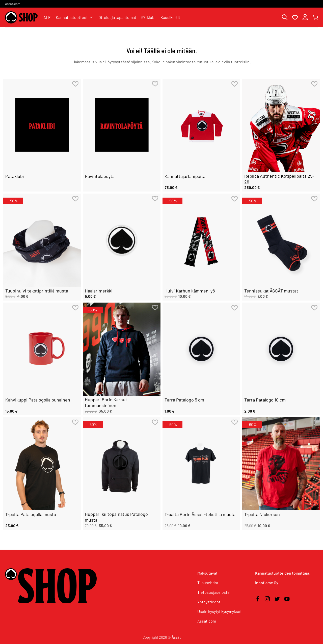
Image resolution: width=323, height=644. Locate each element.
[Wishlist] (295, 18)
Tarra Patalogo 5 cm (184, 400)
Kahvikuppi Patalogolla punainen (38, 400)
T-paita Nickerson (262, 514)
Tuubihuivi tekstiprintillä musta (37, 291)
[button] (305, 18)
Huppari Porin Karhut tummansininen (106, 402)
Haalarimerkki (99, 291)
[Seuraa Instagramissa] (267, 599)
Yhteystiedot (209, 602)
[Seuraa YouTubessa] (287, 599)
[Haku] (285, 18)
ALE (47, 17)
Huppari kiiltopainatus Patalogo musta (116, 517)
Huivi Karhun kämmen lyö (190, 291)
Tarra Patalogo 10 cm (265, 400)
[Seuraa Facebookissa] (258, 599)
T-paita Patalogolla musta (31, 514)
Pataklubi (15, 176)
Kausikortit (170, 17)
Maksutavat (207, 573)
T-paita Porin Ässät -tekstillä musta (200, 514)
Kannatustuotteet (75, 17)
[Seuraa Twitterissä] (277, 599)
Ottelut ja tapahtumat (117, 17)
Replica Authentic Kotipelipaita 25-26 (279, 179)
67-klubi (148, 17)
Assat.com (13, 4)
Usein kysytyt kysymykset (220, 611)
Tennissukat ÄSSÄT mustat (271, 291)
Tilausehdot (208, 583)
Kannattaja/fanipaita (185, 176)
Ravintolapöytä (100, 176)
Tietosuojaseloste (213, 592)
